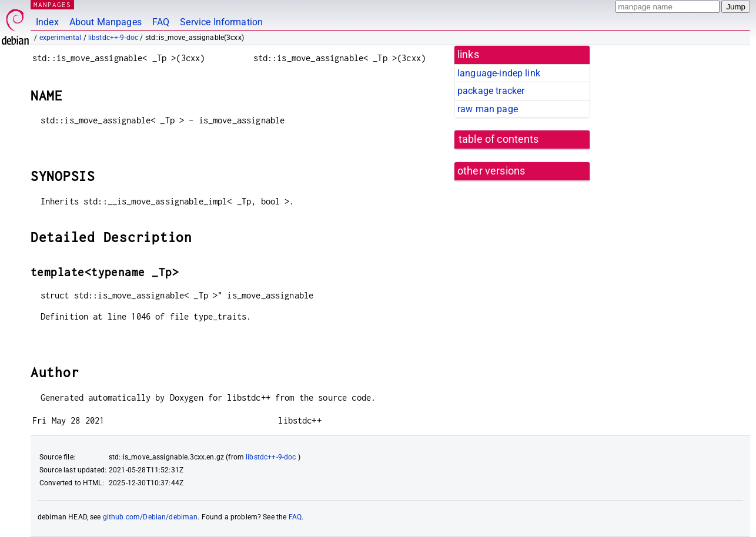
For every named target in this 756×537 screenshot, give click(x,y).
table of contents (499, 139)
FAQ (161, 22)
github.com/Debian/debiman (150, 517)
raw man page (488, 109)
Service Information (221, 22)
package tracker (491, 91)
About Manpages (106, 22)
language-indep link (499, 73)
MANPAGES (52, 4)
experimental (61, 38)
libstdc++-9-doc (113, 38)
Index (47, 22)
